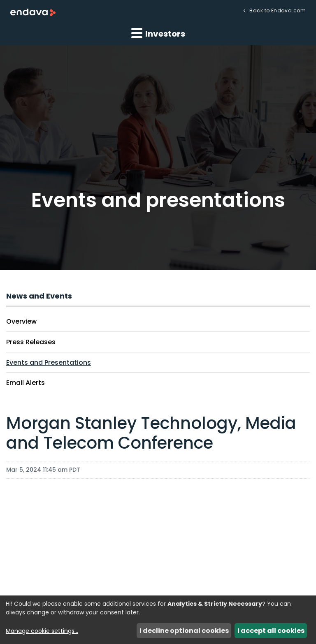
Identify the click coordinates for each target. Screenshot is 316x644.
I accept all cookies (271, 631)
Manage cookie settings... (42, 631)
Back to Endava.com (277, 10)
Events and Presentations (49, 363)
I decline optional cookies (184, 631)
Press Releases (31, 342)
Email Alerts (26, 383)
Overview (21, 321)
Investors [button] (158, 33)
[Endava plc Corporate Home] (33, 12)
